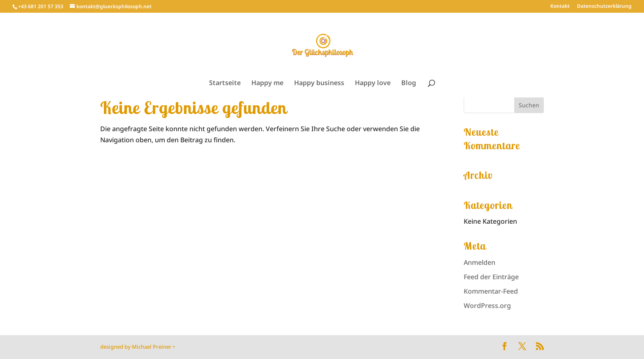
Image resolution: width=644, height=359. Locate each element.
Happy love (373, 83)
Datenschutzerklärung (604, 7)
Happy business (319, 83)
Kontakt (560, 7)
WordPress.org (487, 306)
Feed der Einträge (491, 277)
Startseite (225, 83)
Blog (409, 83)
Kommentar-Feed (491, 291)
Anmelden (480, 262)
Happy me (267, 83)
